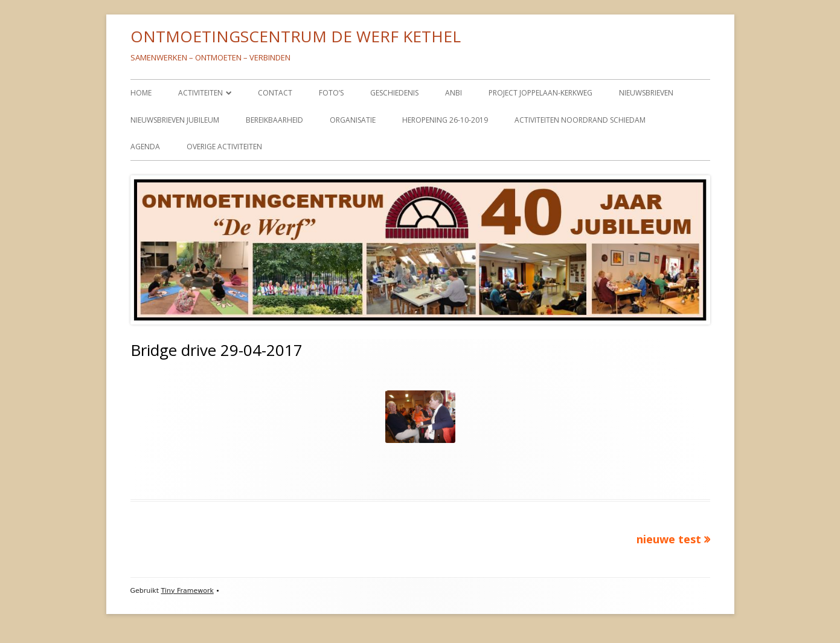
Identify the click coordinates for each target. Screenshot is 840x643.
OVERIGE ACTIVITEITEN (224, 147)
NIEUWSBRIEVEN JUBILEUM (175, 120)
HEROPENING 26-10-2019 (445, 120)
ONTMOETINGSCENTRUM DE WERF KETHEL (296, 36)
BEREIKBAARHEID (274, 120)
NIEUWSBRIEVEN (646, 93)
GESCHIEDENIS (394, 93)
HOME (141, 93)
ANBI (454, 93)
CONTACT (275, 93)
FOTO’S (331, 93)
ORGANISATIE (353, 120)
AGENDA (145, 147)
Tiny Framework (188, 591)
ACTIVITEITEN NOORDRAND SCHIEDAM (580, 120)
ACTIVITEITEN (200, 93)
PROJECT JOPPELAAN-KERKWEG (540, 93)
